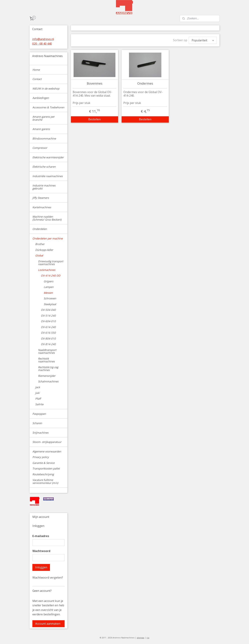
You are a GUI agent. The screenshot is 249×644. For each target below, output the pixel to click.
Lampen (49, 287)
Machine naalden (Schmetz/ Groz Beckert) (47, 218)
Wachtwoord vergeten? (48, 578)
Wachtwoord (41, 551)
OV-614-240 (48, 327)
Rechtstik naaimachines (46, 360)
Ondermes (145, 84)
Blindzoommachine (44, 138)
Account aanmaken (48, 624)
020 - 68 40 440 (42, 44)
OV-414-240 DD (51, 275)
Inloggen (41, 567)
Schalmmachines (48, 381)
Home (36, 70)
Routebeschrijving (43, 474)
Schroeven (50, 298)
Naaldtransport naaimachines (47, 351)
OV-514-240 (48, 316)
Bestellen (94, 119)
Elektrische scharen (44, 167)
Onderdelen (40, 229)
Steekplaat (50, 304)
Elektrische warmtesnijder (48, 157)
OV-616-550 (48, 333)
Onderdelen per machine (48, 238)
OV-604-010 (48, 321)
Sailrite (39, 404)
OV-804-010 (48, 338)
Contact (37, 79)
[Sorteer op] (203, 40)
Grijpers (48, 281)
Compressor (40, 148)
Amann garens (41, 129)
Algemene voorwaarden (47, 451)
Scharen (37, 423)
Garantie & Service (43, 463)
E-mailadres (41, 536)
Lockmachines (47, 270)
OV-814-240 (48, 344)
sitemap (141, 638)
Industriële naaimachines (48, 176)
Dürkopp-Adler (44, 250)
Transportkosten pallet (46, 468)
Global (39, 255)
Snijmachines (40, 433)
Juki (37, 393)
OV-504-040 (48, 310)
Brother (40, 244)
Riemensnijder (47, 376)
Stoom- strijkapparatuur (47, 442)
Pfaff (38, 399)
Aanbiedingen (41, 98)
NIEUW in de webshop (46, 88)
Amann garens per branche (43, 118)
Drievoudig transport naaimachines (51, 263)
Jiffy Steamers (41, 198)
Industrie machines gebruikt (44, 187)
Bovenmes (95, 84)
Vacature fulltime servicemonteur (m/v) (45, 481)
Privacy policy (41, 457)
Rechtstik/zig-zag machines (48, 369)
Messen (48, 293)
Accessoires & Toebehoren (48, 107)
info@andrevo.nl (43, 39)
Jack (38, 387)
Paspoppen (39, 414)
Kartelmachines (42, 207)
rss (148, 638)
